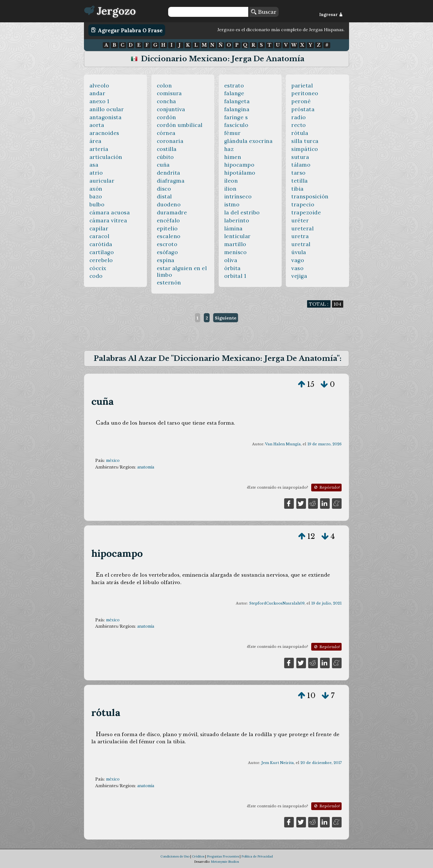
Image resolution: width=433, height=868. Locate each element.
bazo (96, 196)
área (96, 141)
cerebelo (101, 260)
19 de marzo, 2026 (324, 444)
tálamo (301, 165)
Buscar (264, 12)
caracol (100, 236)
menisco (236, 252)
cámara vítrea (108, 220)
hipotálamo (240, 173)
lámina (233, 228)
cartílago (102, 252)
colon (164, 86)
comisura (169, 93)
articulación (106, 157)
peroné (301, 101)
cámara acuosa (110, 212)
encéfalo (168, 220)
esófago (167, 252)
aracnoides (104, 133)
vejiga (299, 276)
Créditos (198, 856)
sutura (300, 157)
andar (97, 93)
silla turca (305, 141)
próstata (303, 109)
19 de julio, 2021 (326, 603)
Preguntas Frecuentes (223, 856)
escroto (167, 244)
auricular (102, 181)
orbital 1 (235, 276)
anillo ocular (107, 109)
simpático (305, 149)
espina (166, 260)
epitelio (167, 228)
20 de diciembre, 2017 (321, 763)
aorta (97, 125)
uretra (300, 236)
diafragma (171, 181)
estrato (234, 86)
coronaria (170, 141)
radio (299, 117)
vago (298, 260)
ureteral (303, 228)
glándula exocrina (249, 141)
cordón (167, 117)
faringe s (236, 117)
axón (96, 189)
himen (233, 157)
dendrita (169, 173)
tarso (299, 173)
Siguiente (226, 318)
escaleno (169, 236)
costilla (167, 149)
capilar (99, 228)
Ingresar (331, 15)
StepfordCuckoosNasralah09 (277, 603)
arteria (99, 149)
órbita (233, 268)
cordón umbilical (180, 125)
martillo (235, 244)
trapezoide (306, 212)
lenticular (237, 236)
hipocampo (239, 165)
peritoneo (305, 93)
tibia (298, 189)
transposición (310, 196)
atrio (96, 173)
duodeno (169, 204)
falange (234, 93)
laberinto (237, 220)
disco (164, 189)
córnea (166, 133)
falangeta (237, 101)
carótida (101, 244)
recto (299, 125)
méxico (113, 460)
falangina (237, 109)
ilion (230, 189)
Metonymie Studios (225, 862)
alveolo (99, 86)
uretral (301, 244)
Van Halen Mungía (283, 444)
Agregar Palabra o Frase (127, 30)
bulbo (97, 204)
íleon (231, 181)
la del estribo (242, 212)
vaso (297, 268)
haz (229, 149)
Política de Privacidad (257, 856)
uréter (300, 220)
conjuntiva (171, 109)
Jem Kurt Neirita (278, 763)
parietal (302, 86)
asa (94, 165)
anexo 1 (99, 101)
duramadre (172, 212)
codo (96, 276)
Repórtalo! (326, 487)
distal (164, 196)
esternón (169, 283)
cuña (163, 165)
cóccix (98, 268)
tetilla (300, 181)
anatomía (146, 467)
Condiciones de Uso (175, 856)
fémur (233, 133)
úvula (299, 252)
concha (167, 101)
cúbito (165, 157)
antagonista (106, 117)
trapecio (303, 204)
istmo (232, 204)
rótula (300, 133)
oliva (231, 260)
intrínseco (238, 196)
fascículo (236, 125)
